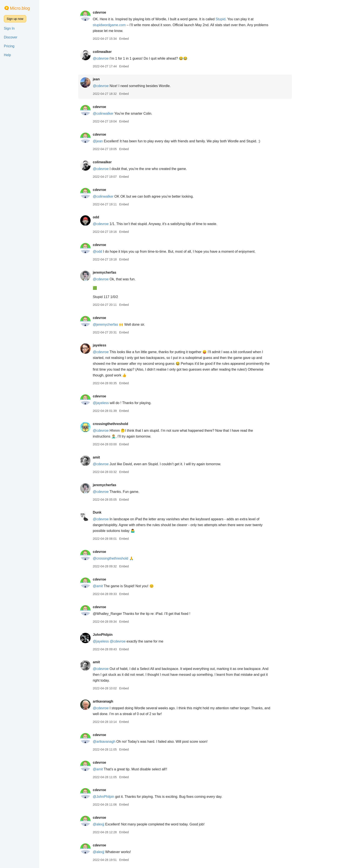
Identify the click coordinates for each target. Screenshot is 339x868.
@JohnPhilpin (107, 797)
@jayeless (105, 403)
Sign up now (15, 19)
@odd (101, 252)
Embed (128, 39)
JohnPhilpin (107, 635)
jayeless (103, 345)
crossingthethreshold (114, 424)
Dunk (101, 512)
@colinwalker (107, 113)
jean (100, 79)
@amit (102, 586)
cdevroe (103, 12)
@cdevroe (105, 58)
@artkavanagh (108, 742)
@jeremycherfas (109, 325)
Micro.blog (20, 8)
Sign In (9, 28)
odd (100, 217)
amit (100, 457)
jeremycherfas (108, 272)
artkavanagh (107, 701)
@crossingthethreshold (114, 558)
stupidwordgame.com (113, 25)
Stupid (224, 19)
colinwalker (106, 52)
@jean (102, 141)
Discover (11, 37)
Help (7, 55)
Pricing (9, 46)
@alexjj (102, 824)
